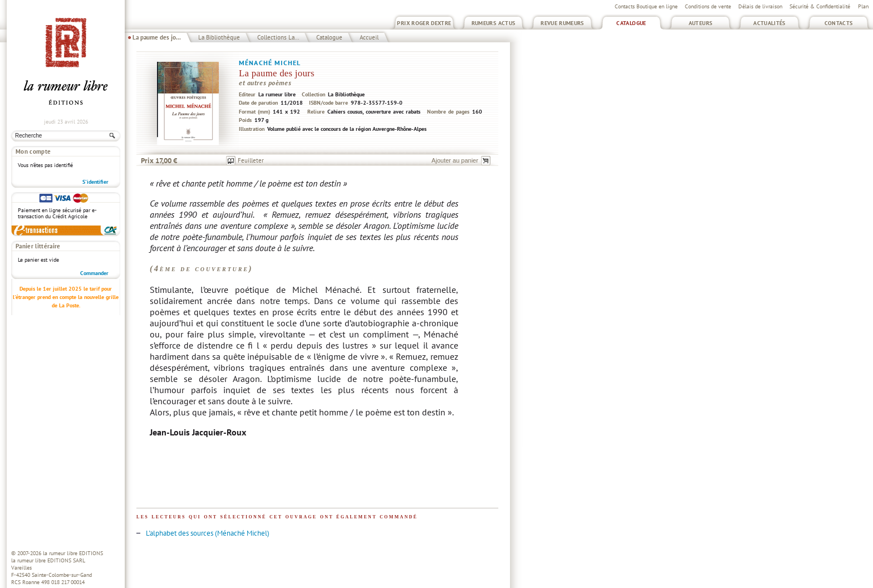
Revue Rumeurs (562, 23)
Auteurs (701, 23)
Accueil (369, 37)
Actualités (769, 23)
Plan (863, 6)
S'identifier (95, 182)
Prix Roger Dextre (424, 23)
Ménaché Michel (270, 63)
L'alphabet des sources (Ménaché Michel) (208, 533)
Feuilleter (251, 160)
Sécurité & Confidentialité (820, 6)
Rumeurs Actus (494, 23)
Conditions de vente (708, 6)
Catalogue (631, 23)
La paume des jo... (157, 37)
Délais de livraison (760, 6)
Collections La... (278, 37)
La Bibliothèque (219, 37)
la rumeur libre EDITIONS (73, 553)
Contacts (839, 23)
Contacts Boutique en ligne (646, 6)
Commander (94, 273)
